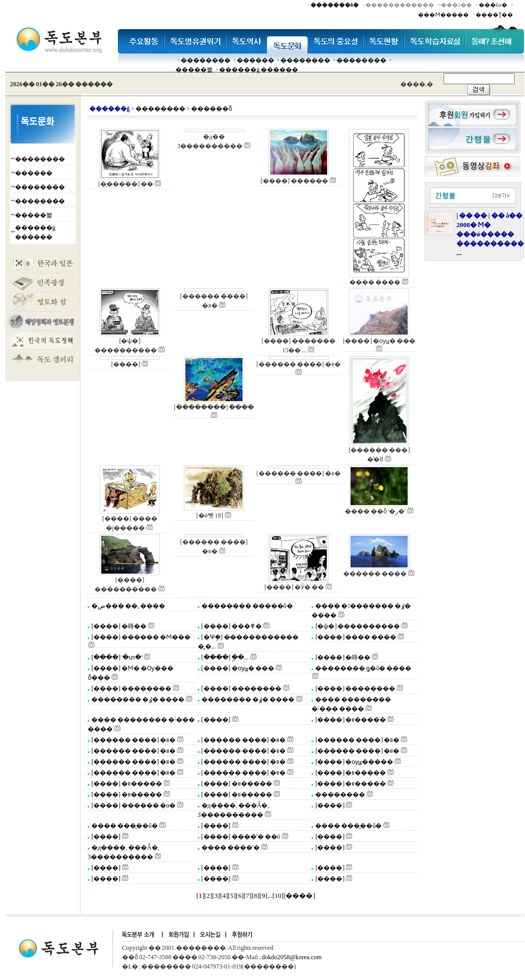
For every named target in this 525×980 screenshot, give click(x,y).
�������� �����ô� (247, 606)
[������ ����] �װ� (133, 740)
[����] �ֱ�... (225, 657)
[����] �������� (131, 688)
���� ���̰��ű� (124, 826)
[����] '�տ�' (116, 657)
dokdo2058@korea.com (292, 957)
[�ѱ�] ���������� (357, 626)
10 (278, 896)
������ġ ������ (259, 70)
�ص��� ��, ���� (128, 606)
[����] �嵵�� (118, 626)
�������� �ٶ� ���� (137, 699)
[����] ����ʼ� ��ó (240, 837)
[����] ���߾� (231, 626)
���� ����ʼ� (230, 847)
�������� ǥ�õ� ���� (363, 668)
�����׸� (255, 60)
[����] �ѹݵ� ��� (237, 668)
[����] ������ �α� (133, 805)
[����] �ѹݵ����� (354, 762)
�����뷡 (194, 70)
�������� (206, 60)
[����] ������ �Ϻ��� (140, 637)
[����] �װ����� (350, 720)
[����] (216, 720)
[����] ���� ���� (355, 637)
